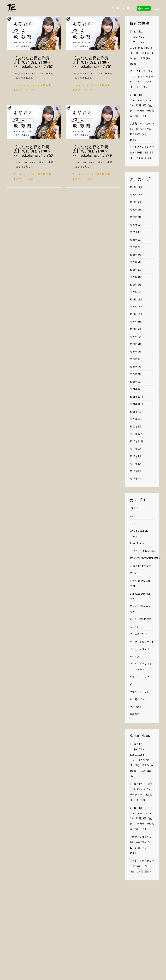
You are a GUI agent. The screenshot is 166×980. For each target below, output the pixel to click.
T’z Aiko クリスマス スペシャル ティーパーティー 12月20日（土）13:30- (141, 79)
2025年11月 (136, 195)
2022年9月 (135, 322)
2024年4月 (136, 232)
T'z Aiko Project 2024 (140, 609)
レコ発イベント (138, 699)
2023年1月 (136, 292)
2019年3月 (136, 464)
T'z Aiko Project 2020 (140, 596)
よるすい (19, 90)
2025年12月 (136, 188)
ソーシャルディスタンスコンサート (142, 667)
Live (132, 523)
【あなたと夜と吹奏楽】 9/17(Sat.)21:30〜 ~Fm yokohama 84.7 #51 (92, 62)
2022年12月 (136, 300)
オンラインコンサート (142, 642)
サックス (135, 657)
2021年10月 (136, 404)
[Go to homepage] (12, 8)
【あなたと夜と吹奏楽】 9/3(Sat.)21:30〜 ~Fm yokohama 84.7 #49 (92, 151)
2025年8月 (136, 202)
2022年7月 (136, 337)
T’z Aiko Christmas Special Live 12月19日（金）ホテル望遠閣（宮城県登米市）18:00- (142, 105)
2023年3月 (135, 277)
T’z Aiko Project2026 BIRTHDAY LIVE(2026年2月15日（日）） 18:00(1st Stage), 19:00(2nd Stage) (141, 48)
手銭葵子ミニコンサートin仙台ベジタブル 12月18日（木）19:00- (142, 132)
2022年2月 (135, 374)
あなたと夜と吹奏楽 (39, 85)
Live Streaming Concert (139, 533)
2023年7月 (136, 247)
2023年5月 (135, 262)
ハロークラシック (139, 677)
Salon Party (137, 544)
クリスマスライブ (139, 649)
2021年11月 (136, 397)
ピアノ (133, 684)
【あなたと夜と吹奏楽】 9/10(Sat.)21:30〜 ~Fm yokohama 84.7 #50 (33, 151)
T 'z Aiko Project (140, 566)
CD (132, 516)
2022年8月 (136, 329)
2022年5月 (135, 352)
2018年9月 (136, 471)
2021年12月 (136, 389)
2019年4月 (136, 456)
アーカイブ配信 (138, 634)
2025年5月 (135, 210)
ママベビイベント (139, 692)
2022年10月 (136, 315)
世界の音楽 (136, 707)
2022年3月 (135, 367)
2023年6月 (135, 255)
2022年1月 (136, 382)
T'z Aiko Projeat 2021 (140, 584)
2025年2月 (135, 217)
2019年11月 (136, 442)
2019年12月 (136, 434)
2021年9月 (136, 412)
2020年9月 (136, 419)
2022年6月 (135, 344)
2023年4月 (136, 270)
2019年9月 (136, 449)
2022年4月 (136, 359)
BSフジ (134, 508)
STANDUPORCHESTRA (145, 558)
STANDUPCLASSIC (142, 551)
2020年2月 (136, 427)
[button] (157, 8)
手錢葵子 (31, 90)
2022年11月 (136, 307)
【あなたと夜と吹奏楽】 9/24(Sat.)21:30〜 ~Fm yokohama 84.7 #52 (33, 62)
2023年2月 (135, 285)
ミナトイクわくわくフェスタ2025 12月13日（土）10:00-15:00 (142, 153)
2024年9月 (136, 225)
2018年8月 (136, 479)
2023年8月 (136, 240)
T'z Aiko (20, 85)
